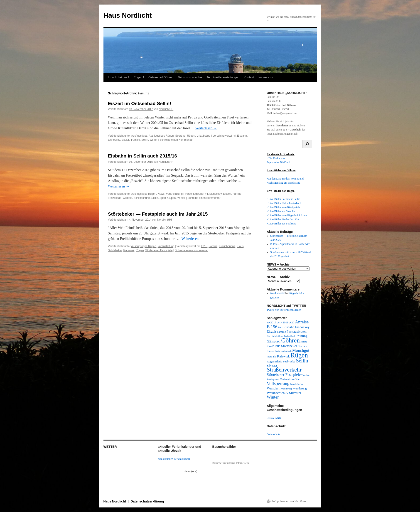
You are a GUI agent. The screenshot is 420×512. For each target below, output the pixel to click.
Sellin (145, 140)
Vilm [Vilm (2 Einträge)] (298, 379)
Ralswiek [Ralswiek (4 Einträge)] (284, 356)
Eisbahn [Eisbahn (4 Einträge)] (289, 327)
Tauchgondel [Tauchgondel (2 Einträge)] (273, 379)
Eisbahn (242, 136)
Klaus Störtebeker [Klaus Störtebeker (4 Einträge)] (285, 346)
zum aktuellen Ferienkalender (174, 459)
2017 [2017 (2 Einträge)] (279, 323)
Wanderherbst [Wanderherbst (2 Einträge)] (297, 384)
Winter (154, 140)
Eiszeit (126, 140)
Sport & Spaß (168, 198)
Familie (136, 140)
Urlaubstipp (203, 136)
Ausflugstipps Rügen (161, 136)
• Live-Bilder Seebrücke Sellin (284, 199)
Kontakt (249, 77)
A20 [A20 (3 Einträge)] (292, 322)
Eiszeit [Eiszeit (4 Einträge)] (271, 331)
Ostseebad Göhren (161, 77)
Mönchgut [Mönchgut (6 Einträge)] (301, 350)
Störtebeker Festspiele (159, 250)
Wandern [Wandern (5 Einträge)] (274, 388)
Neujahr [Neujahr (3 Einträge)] (272, 356)
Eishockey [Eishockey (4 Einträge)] (302, 327)
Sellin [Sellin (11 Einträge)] (302, 361)
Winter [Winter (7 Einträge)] (273, 397)
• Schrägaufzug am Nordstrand (284, 183)
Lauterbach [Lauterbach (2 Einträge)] (286, 351)
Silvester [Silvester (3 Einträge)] (272, 366)
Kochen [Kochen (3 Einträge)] (302, 346)
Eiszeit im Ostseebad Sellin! (140, 103)
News (161, 194)
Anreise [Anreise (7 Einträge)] (302, 322)
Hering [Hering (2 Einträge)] (304, 342)
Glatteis (128, 198)
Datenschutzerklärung (147, 501)
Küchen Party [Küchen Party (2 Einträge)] (273, 351)
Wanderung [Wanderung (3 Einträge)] (300, 388)
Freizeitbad (115, 198)
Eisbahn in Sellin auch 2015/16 (143, 156)
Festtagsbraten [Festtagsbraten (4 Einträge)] (297, 331)
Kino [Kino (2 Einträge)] (269, 346)
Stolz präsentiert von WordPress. (289, 501)
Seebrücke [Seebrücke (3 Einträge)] (289, 361)
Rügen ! (139, 77)
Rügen (140, 250)
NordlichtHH (166, 109)
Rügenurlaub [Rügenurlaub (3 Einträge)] (275, 361)
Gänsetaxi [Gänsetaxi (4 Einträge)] (274, 341)
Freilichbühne (227, 246)
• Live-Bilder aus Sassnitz (281, 211)
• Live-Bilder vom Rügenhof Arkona (287, 215)
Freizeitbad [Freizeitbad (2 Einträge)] (290, 336)
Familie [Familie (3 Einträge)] (281, 332)
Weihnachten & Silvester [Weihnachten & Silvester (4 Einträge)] (284, 393)
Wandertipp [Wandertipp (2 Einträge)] (287, 389)
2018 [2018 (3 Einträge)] (285, 322)
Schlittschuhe (142, 198)
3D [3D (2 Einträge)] (268, 323)
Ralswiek (129, 250)
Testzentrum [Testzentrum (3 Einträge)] (287, 379)
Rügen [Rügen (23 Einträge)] (299, 355)
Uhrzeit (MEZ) (191, 471)
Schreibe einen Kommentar (176, 140)
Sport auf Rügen (185, 136)
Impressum (266, 77)
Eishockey (114, 140)
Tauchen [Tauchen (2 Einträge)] (305, 375)
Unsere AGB (274, 418)
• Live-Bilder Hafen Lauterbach (284, 203)
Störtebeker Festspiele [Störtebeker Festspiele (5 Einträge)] (284, 375)
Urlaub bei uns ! (119, 77)
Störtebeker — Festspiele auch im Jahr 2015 (158, 214)
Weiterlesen (206, 128)
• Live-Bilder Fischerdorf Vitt (283, 219)
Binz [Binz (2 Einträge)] (280, 327)
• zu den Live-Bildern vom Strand (285, 179)
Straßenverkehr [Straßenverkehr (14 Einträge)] (284, 370)
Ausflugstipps (139, 136)
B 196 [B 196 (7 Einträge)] (272, 327)
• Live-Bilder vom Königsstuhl (284, 207)
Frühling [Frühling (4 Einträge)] (301, 336)
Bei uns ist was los (190, 77)
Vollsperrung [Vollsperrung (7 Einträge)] (278, 383)
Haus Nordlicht (128, 15)
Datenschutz (274, 434)
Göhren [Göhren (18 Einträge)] (290, 340)
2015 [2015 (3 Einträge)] (273, 322)
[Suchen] (307, 144)
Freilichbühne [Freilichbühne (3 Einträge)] (275, 336)
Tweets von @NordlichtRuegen (284, 310)
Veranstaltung (174, 194)
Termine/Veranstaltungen (223, 77)
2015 (204, 246)
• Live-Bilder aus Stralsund (282, 224)
